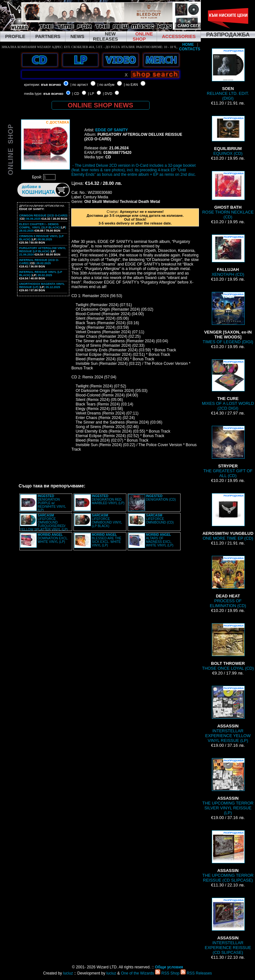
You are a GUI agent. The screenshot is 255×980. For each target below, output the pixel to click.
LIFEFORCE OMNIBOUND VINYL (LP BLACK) (107, 521)
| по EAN (131, 85)
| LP (91, 94)
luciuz (68, 973)
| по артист (79, 85)
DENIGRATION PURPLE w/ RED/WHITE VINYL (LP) (52, 503)
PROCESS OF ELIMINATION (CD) (228, 582)
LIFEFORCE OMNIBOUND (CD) (160, 519)
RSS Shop (167, 973)
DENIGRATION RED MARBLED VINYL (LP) (108, 500)
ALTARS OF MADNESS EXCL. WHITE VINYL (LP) (160, 540)
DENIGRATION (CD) (161, 498)
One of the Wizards (137, 973)
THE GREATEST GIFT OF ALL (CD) (228, 452)
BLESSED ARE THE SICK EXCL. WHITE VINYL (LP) (107, 540)
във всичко (51, 85)
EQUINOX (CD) (228, 136)
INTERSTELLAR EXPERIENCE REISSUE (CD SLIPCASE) (228, 926)
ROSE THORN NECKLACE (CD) (228, 195)
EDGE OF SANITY (111, 130)
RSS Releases (196, 973)
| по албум (106, 85)
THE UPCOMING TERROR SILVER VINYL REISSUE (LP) (228, 787)
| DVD (108, 94)
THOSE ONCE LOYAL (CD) (228, 647)
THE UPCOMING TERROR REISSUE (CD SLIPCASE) (228, 856)
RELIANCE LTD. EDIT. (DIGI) (228, 75)
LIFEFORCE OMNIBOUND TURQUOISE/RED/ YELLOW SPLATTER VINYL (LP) (44, 522)
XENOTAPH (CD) (228, 256)
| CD (76, 94)
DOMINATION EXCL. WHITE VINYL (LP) (53, 538)
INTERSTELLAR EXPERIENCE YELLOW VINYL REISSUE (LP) (228, 714)
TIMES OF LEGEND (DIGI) (228, 318)
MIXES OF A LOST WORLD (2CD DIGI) (228, 385)
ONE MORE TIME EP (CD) (228, 517)
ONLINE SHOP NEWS (100, 105)
